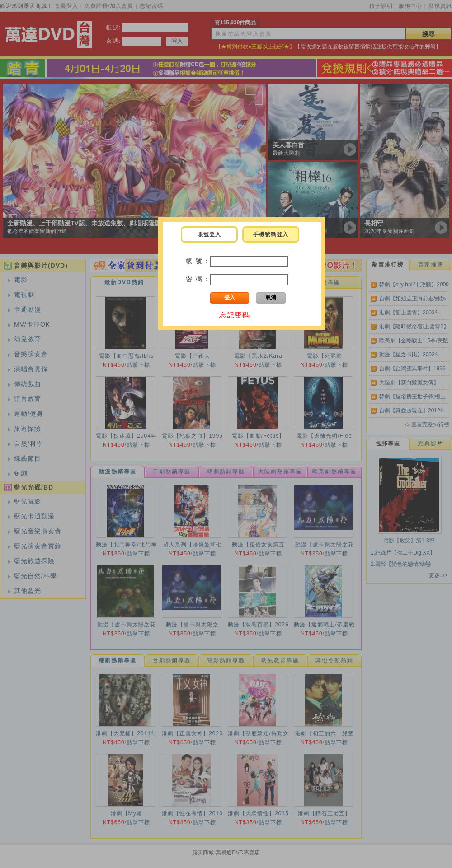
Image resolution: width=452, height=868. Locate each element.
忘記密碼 (235, 315)
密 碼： (198, 279)
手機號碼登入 (271, 234)
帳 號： (198, 261)
